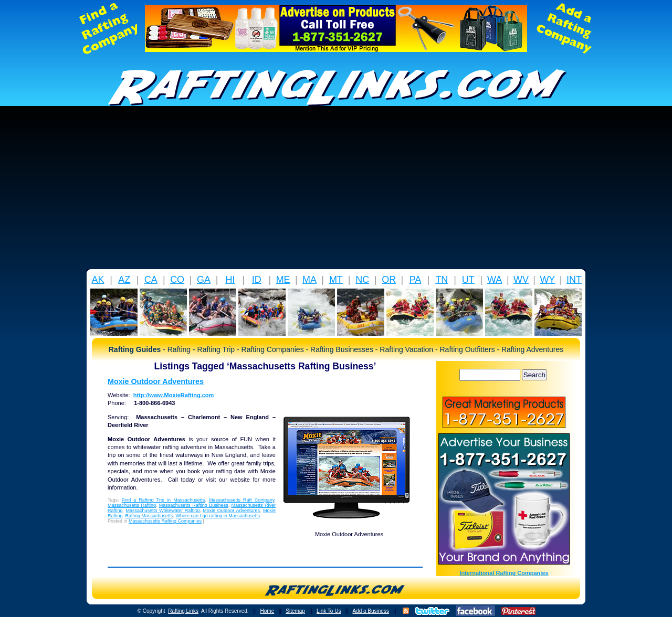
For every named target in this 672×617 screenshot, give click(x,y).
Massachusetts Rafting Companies (165, 521)
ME (283, 280)
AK (98, 280)
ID (257, 280)
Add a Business (371, 611)
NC (362, 280)
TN (442, 280)
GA (204, 280)
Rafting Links (183, 611)
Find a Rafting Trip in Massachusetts (164, 500)
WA (495, 280)
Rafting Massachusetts (149, 516)
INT (574, 280)
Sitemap (295, 611)
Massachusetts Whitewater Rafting (163, 510)
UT (468, 280)
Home (267, 611)
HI (230, 280)
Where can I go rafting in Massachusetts (218, 516)
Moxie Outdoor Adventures (156, 381)
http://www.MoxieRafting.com (174, 395)
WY (547, 280)
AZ (124, 280)
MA (309, 280)
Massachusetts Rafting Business (194, 505)
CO (177, 280)
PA (416, 280)
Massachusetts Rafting (132, 505)
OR (389, 280)
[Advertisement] (336, 190)
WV (521, 280)
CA (151, 280)
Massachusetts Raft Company (242, 500)
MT (336, 280)
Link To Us (329, 611)
